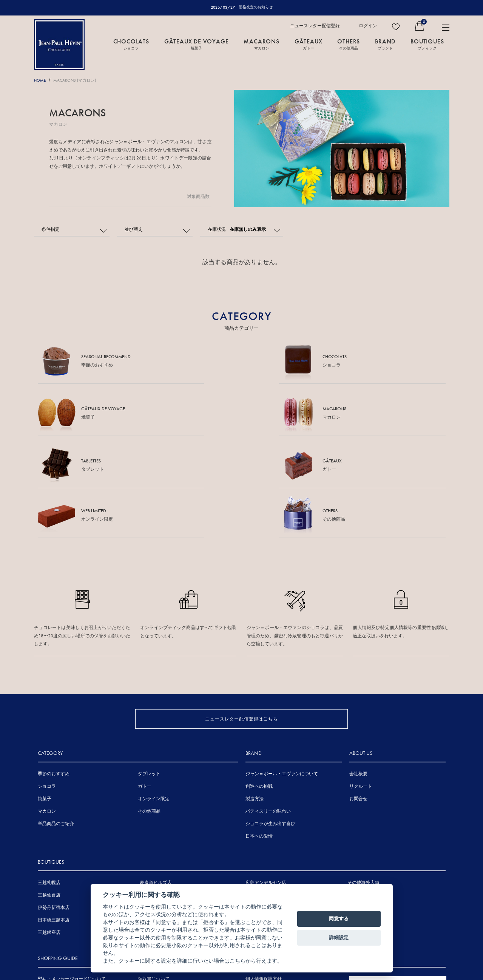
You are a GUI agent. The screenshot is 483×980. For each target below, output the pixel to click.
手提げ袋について (56, 898)
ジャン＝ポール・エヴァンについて (282, 680)
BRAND (385, 44)
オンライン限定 (154, 705)
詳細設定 (339, 937)
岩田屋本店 (257, 814)
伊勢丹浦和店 (153, 814)
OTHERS (349, 44)
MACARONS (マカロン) (80, 80)
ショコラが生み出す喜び (270, 730)
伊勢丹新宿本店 (54, 814)
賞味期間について (56, 910)
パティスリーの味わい (268, 717)
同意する (339, 919)
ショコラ (47, 692)
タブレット (149, 680)
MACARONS (261, 44)
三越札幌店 (49, 789)
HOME (41, 80)
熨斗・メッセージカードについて (72, 886)
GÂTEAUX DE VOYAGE (197, 44)
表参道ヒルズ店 (156, 789)
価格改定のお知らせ (255, 7)
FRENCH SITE (394, 892)
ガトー (145, 692)
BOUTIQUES (427, 44)
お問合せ (358, 705)
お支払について (54, 923)
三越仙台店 (49, 801)
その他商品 (149, 717)
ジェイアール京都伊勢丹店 (167, 839)
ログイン (368, 26)
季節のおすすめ (54, 680)
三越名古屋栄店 (156, 826)
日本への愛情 (259, 742)
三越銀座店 (49, 839)
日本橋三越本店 (54, 826)
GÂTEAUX (309, 44)
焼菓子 (45, 705)
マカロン (47, 717)
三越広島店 (257, 801)
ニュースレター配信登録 (315, 26)
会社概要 (358, 680)
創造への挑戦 (259, 692)
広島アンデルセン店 (266, 789)
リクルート (361, 692)
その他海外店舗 (363, 789)
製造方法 (255, 705)
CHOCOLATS (131, 44)
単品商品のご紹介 (56, 730)
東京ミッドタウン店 (160, 801)
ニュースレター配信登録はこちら (241, 614)
